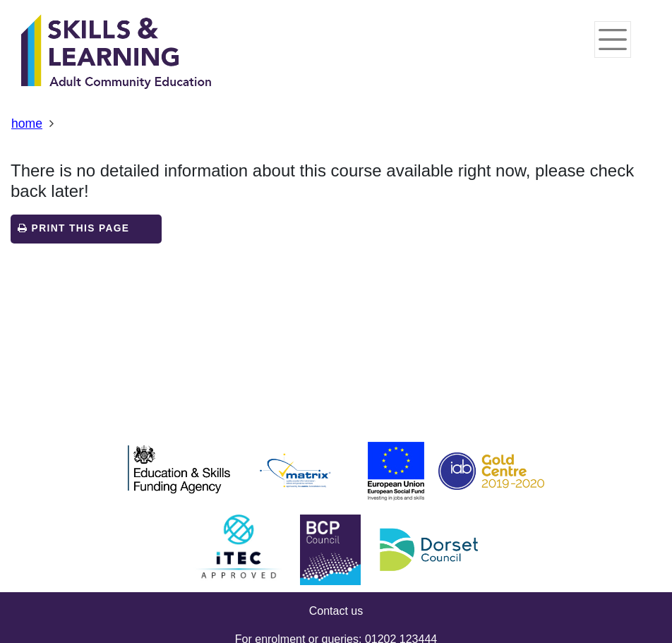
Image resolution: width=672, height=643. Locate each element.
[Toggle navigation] (613, 40)
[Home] (116, 53)
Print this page (73, 228)
